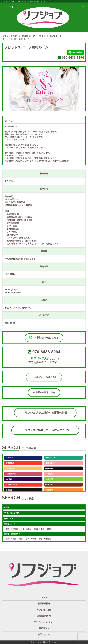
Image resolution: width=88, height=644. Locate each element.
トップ (44, 597)
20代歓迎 (49, 474)
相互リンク (44, 628)
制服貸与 (49, 490)
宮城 (7, 539)
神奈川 (15, 529)
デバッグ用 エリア (11, 513)
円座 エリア (9, 519)
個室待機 (49, 468)
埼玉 (29, 529)
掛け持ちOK (10, 468)
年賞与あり (50, 484)
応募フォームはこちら (44, 377)
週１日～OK (50, 458)
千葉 (22, 529)
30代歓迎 (9, 479)
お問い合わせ (44, 634)
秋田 (34, 539)
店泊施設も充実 (11, 484)
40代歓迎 (49, 479)
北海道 (48, 539)
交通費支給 (9, 463)
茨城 (35, 529)
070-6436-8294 (73, 57)
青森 (40, 539)
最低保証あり (50, 463)
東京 (7, 529)
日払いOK (9, 458)
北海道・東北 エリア (12, 534)
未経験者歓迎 (10, 474)
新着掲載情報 (44, 604)
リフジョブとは (44, 610)
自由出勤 (9, 490)
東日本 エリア (10, 524)
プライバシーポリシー (44, 622)
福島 (27, 539)
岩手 (20, 539)
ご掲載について (44, 616)
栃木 (42, 529)
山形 (14, 539)
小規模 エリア (10, 507)
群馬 (48, 529)
